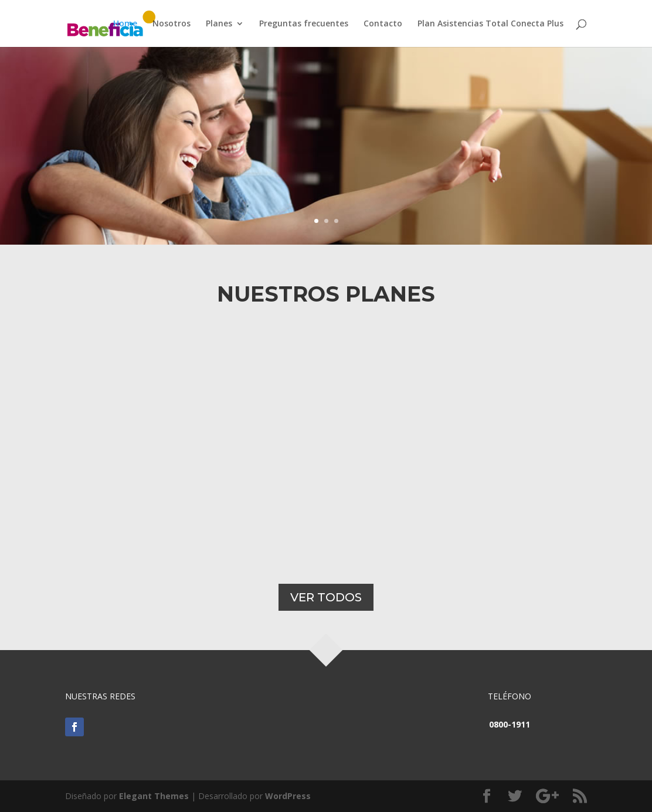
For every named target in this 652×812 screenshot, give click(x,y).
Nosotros (172, 24)
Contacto (383, 24)
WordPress (288, 796)
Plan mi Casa (223, 132)
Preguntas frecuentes (304, 24)
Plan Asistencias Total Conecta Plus (490, 24)
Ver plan (169, 194)
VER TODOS (326, 597)
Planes (219, 24)
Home (125, 24)
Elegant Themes (154, 796)
